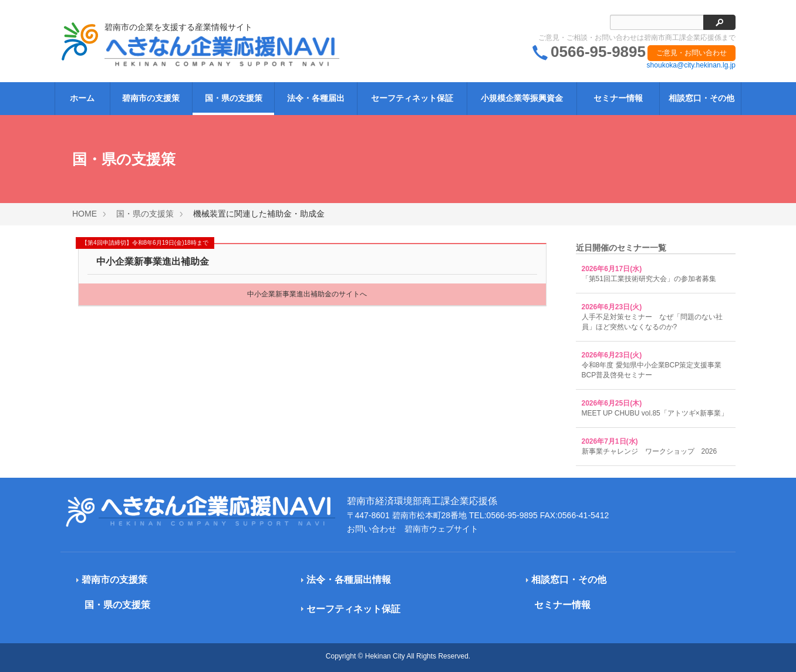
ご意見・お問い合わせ (692, 53)
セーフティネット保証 (412, 98)
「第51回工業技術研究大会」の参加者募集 (649, 279)
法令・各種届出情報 (349, 580)
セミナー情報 (618, 98)
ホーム (82, 98)
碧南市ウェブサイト (441, 529)
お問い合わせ (372, 529)
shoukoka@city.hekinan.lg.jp (691, 65)
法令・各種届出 (316, 98)
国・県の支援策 (234, 98)
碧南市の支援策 (151, 98)
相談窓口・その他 (701, 98)
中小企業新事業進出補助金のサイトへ (307, 294)
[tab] (164, 580)
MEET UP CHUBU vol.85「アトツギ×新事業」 (655, 413)
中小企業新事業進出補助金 (153, 261)
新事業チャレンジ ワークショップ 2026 (650, 451)
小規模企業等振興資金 (522, 98)
